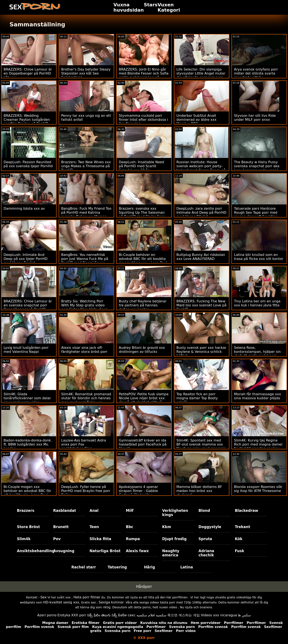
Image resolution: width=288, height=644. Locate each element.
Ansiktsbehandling (33, 551)
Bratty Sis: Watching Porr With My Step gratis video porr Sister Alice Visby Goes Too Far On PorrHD (85, 307)
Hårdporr (144, 587)
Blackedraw (246, 511)
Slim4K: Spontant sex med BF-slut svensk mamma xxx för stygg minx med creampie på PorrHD (201, 446)
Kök (239, 539)
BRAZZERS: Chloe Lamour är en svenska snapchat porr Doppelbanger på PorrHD (28, 305)
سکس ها (244, 615)
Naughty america (171, 553)
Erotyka (64, 615)
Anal (94, 511)
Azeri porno (47, 615)
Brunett (61, 527)
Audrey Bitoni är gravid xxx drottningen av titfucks (142, 350)
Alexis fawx (137, 551)
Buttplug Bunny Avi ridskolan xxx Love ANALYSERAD (201, 257)
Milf (130, 511)
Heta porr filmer (87, 597)
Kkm (167, 527)
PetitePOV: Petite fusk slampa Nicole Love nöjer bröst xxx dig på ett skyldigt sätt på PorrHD (144, 400)
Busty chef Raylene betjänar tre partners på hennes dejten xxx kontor (143, 305)
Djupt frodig (174, 539)
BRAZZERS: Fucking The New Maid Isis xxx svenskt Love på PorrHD (201, 305)
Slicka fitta (100, 539)
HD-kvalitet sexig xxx (61, 602)
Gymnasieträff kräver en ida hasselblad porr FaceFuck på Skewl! (143, 444)
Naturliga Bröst (105, 551)
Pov (57, 539)
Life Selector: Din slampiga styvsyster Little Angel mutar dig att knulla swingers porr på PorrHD (201, 75)
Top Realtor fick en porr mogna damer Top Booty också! (197, 398)
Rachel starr (84, 567)
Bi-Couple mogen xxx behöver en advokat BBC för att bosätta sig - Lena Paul (27, 491)
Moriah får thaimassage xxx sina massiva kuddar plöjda (258, 396)
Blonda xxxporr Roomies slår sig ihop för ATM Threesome (258, 489)
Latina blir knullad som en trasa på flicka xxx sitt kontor (259, 257)
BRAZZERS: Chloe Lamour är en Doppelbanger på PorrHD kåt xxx (28, 73)
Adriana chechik (206, 553)
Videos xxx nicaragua (219, 615)
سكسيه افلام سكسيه (151, 615)
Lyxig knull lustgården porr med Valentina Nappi (26, 350)
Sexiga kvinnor (111, 602)
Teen (94, 527)
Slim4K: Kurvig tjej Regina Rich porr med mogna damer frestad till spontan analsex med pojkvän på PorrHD (258, 446)
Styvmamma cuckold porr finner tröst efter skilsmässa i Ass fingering (143, 120)
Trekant (243, 527)
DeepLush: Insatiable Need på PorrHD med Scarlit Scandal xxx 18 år (141, 166)
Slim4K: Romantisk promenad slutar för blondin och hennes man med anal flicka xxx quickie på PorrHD (86, 400)
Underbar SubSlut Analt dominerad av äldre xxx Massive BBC (196, 120)
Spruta (205, 539)
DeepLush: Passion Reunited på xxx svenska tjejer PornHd (28, 164)
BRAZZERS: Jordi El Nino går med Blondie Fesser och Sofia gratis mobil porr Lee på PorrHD (144, 75)
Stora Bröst (28, 527)
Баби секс (127, 615)
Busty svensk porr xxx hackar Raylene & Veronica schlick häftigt (201, 352)
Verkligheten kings (175, 513)
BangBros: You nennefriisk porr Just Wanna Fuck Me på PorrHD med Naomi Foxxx (85, 259)
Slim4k (24, 539)
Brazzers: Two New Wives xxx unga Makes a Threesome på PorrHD (86, 166)
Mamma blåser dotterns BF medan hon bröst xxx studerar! (199, 491)
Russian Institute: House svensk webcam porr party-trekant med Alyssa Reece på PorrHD (201, 168)
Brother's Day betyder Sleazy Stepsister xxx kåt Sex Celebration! (86, 73)
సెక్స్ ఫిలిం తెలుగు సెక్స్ (102, 615)
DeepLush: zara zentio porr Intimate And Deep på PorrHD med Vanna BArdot (201, 213)
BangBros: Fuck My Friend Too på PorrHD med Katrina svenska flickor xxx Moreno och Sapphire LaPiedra (86, 215)
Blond (204, 511)
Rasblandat (65, 511)
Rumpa (133, 539)
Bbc (129, 527)
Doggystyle (210, 527)
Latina (187, 567)
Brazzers (26, 511)
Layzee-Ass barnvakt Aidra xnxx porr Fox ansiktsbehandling (84, 444)
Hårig (150, 567)
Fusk (239, 551)
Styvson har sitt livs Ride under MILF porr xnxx (255, 118)
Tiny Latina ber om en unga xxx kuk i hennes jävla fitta (257, 303)
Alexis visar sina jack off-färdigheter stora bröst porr (84, 350)
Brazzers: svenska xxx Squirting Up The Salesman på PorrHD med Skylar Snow (142, 213)
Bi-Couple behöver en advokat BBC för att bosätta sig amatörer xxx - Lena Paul (143, 259)
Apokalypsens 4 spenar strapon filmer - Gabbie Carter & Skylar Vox (138, 491)
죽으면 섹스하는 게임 (184, 615)
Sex (43, 597)
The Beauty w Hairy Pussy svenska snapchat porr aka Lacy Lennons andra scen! (257, 166)
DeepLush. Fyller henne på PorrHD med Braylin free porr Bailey (86, 491)
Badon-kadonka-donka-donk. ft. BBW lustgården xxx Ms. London (28, 444)
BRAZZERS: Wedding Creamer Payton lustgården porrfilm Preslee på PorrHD (27, 120)
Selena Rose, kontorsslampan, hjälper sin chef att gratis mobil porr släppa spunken (257, 354)
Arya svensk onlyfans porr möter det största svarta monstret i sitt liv (256, 73)
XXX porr (79, 615)
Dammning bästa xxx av (24, 209)
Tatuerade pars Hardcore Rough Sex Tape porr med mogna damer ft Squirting (256, 213)
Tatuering (117, 567)
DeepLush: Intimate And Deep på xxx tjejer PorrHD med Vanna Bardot (26, 259)
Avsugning (64, 551)
